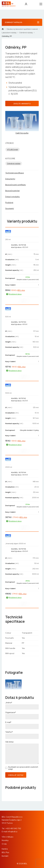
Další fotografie (22, 133)
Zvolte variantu (22, 104)
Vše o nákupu (8, 837)
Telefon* (9, 732)
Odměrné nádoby (26, 33)
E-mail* (8, 722)
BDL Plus (5, 852)
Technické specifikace (15, 173)
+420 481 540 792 (13, 828)
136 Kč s (18, 441)
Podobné (9, 203)
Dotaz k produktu (12, 197)
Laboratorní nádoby (9, 33)
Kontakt (5, 856)
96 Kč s (19, 367)
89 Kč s (18, 290)
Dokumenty (10, 179)
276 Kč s (20, 517)
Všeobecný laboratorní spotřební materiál (22, 29)
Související (10, 208)
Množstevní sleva (14, 294)
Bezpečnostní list (12, 191)
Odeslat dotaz (16, 775)
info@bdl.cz (12, 832)
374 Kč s (19, 594)
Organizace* (11, 712)
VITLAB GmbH (12, 149)
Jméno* (9, 703)
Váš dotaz (9, 742)
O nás (4, 844)
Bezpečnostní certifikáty (16, 185)
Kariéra (5, 849)
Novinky (5, 840)
